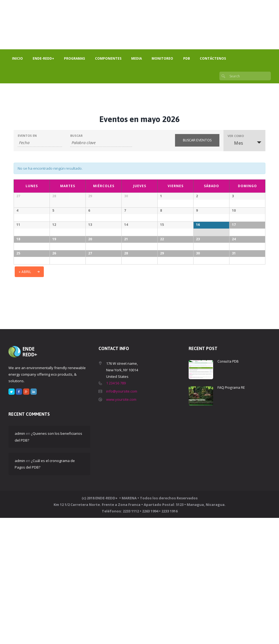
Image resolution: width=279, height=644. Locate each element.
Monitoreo (162, 59)
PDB (187, 59)
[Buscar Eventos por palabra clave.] (101, 143)
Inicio (17, 59)
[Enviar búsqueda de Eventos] (197, 140)
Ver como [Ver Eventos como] (236, 136)
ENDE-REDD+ (43, 59)
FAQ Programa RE (231, 514)
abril (25, 398)
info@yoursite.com (122, 517)
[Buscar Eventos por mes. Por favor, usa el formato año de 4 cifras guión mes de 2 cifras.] (40, 143)
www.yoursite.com (121, 526)
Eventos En (27, 136)
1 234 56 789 (116, 509)
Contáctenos (213, 59)
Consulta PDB (228, 487)
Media (137, 59)
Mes (235, 143)
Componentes (108, 59)
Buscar (76, 136)
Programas (74, 59)
